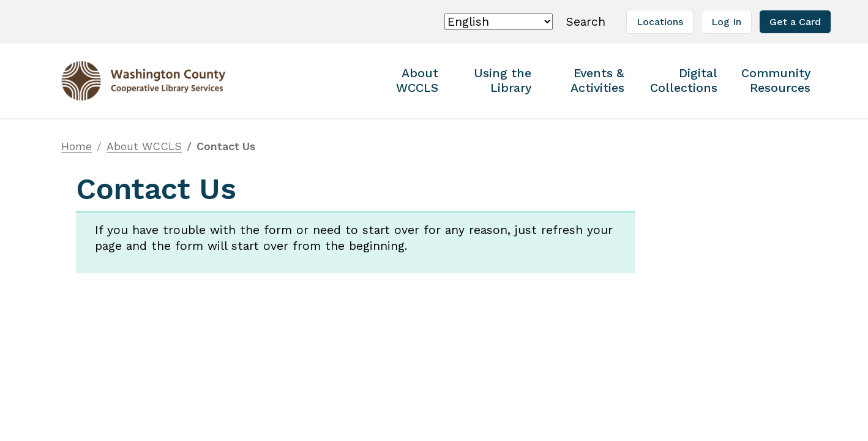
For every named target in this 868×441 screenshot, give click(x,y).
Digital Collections (684, 81)
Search (588, 21)
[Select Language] (499, 22)
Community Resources (776, 81)
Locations (660, 22)
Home (77, 146)
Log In (726, 22)
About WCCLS (417, 81)
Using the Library (503, 81)
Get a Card (795, 22)
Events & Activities (597, 81)
